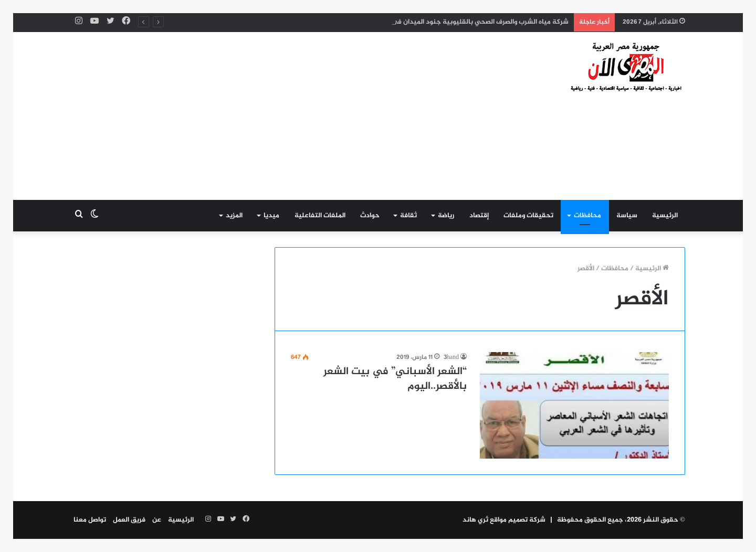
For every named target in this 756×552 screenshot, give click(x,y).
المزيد (234, 216)
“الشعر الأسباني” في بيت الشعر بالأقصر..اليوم (395, 379)
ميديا (271, 216)
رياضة (446, 216)
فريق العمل (129, 520)
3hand (451, 357)
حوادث (370, 216)
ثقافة (408, 216)
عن (157, 520)
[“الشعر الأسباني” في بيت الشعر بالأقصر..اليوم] (574, 405)
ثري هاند (475, 520)
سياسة (627, 216)
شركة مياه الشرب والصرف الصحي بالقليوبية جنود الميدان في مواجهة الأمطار (458, 22)
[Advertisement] (273, 116)
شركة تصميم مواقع (518, 520)
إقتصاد (479, 216)
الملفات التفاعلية (320, 216)
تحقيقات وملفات (528, 216)
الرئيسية (665, 216)
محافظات (587, 216)
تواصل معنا (90, 520)
